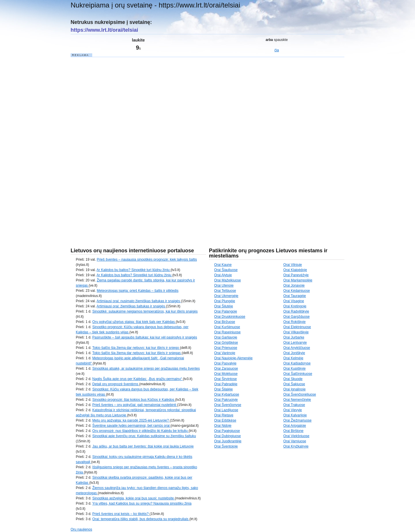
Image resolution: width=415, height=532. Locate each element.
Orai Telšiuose (225, 291)
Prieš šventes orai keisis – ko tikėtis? (121, 514)
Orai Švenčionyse (228, 405)
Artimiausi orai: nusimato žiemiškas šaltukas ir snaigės (139, 301)
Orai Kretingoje (295, 306)
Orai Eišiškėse (225, 420)
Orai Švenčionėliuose (300, 394)
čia (277, 50)
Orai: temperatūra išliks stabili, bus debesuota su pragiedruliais (141, 519)
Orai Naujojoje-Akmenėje (233, 358)
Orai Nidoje (223, 426)
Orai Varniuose (295, 441)
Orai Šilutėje (223, 306)
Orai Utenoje (224, 285)
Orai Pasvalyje (225, 363)
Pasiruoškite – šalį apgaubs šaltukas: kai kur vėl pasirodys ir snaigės (145, 337)
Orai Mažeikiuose (228, 280)
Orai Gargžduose (296, 317)
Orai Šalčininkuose (298, 374)
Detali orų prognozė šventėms (116, 384)
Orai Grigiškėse (226, 343)
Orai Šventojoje (226, 446)
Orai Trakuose (294, 405)
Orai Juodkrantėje (228, 441)
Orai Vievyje (293, 410)
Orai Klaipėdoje (295, 270)
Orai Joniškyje (294, 353)
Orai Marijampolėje (298, 280)
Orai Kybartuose (227, 394)
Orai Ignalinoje (294, 389)
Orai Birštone (293, 431)
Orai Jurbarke (294, 337)
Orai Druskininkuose (230, 317)
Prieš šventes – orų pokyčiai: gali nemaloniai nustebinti (135, 405)
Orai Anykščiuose (297, 348)
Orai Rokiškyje (294, 322)
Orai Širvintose (226, 379)
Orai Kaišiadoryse (297, 363)
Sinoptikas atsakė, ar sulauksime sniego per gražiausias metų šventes (146, 369)
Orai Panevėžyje (296, 275)
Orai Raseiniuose (227, 332)
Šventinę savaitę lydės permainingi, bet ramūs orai (131, 426)
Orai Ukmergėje (226, 296)
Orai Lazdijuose (226, 410)
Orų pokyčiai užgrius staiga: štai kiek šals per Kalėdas (134, 322)
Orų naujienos (81, 529)
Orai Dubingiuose (228, 436)
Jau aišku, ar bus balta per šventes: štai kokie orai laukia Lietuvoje (143, 446)
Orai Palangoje (226, 311)
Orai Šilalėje (223, 389)
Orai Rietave (224, 415)
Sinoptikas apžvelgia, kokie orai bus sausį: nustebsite (133, 498)
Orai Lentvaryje (295, 343)
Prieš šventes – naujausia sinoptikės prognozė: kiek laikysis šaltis (147, 260)
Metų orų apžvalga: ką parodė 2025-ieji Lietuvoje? (131, 420)
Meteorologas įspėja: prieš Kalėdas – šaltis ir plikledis (138, 291)
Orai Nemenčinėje (297, 400)
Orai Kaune (223, 265)
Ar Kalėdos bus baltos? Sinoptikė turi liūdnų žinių (134, 275)
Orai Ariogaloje (295, 426)
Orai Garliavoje (226, 337)
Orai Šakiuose (294, 384)
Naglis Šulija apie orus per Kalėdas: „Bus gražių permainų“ (137, 379)
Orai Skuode (293, 379)
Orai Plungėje (225, 301)
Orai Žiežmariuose (297, 420)
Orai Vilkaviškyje (296, 332)
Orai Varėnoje (225, 353)
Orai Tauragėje (295, 296)
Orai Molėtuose (226, 374)
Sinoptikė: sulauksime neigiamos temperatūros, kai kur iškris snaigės (145, 311)
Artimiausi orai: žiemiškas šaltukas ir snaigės (131, 306)
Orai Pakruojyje (226, 400)
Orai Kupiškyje (294, 369)
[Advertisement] (114, 144)
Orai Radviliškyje (296, 311)
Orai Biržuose (225, 322)
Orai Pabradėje (226, 384)
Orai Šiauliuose (226, 270)
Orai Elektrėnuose (297, 327)
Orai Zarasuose (226, 369)
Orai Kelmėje (293, 358)
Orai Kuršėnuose (227, 327)
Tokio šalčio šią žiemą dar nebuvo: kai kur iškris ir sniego (136, 348)
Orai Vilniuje (293, 265)
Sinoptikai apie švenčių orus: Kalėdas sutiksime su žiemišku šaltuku (144, 436)
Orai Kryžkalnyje (296, 446)
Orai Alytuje (223, 275)
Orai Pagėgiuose (227, 431)
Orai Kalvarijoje (295, 415)
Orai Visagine (294, 301)
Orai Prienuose (226, 348)
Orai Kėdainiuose (297, 291)
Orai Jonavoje (294, 285)
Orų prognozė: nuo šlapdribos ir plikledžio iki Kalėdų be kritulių (140, 431)
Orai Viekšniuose (296, 436)
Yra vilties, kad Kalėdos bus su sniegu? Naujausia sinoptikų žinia (142, 503)
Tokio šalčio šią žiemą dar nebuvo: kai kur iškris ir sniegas (137, 353)
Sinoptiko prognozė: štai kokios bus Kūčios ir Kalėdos (134, 400)
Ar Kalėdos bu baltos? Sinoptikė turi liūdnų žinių (134, 270)
